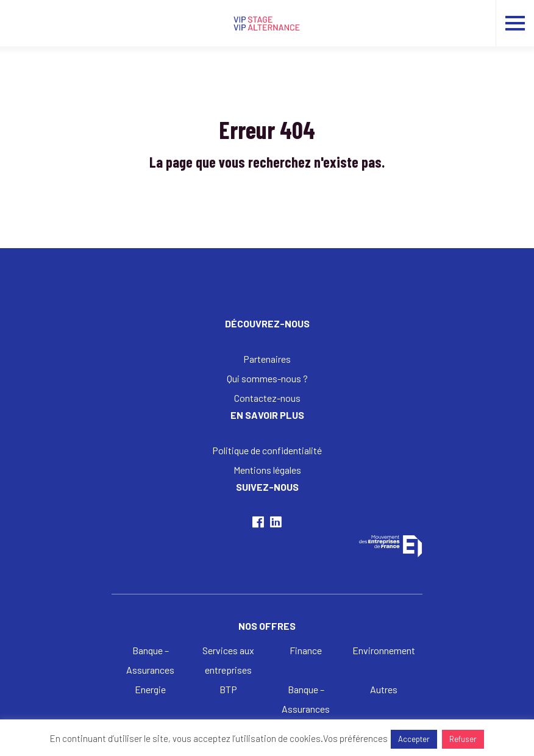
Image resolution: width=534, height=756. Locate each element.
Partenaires (267, 359)
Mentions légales (267, 470)
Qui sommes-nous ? (267, 378)
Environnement (384, 650)
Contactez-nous (267, 398)
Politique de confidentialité (267, 450)
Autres (384, 689)
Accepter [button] (414, 739)
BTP (228, 689)
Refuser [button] (463, 739)
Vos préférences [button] (355, 738)
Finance (306, 650)
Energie (150, 689)
